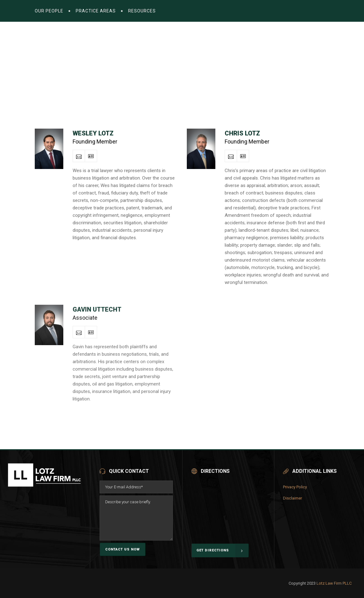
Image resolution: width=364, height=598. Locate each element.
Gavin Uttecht (97, 309)
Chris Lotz (242, 133)
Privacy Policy (295, 487)
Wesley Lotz (93, 133)
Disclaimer (292, 498)
